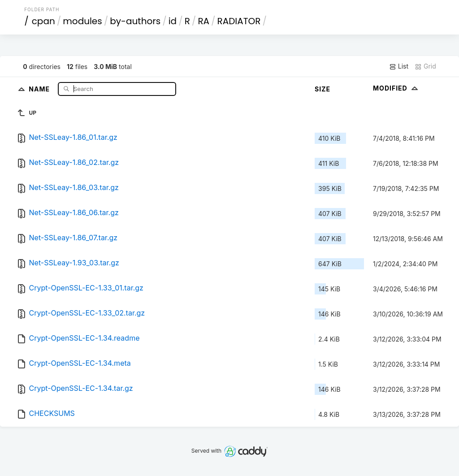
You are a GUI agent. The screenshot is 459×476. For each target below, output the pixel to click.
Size (323, 89)
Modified (396, 88)
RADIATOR (239, 21)
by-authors (135, 21)
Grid (425, 66)
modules (82, 21)
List (399, 66)
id (173, 21)
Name (40, 89)
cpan (43, 21)
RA (204, 21)
